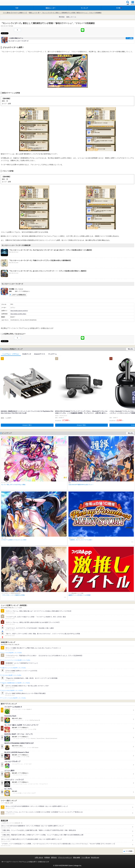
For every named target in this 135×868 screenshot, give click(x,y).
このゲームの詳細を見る (19, 295)
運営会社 (54, 857)
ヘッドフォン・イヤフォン (11, 354)
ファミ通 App (7, 3)
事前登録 (62, 17)
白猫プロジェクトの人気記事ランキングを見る (14, 668)
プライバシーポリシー (65, 857)
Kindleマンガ (27, 354)
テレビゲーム (52, 354)
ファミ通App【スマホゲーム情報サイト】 (15, 13)
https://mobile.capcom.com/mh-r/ (19, 311)
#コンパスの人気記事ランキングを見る (12, 653)
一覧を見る (130, 349)
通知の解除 (77, 857)
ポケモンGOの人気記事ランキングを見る (12, 690)
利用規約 (47, 857)
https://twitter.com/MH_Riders (18, 314)
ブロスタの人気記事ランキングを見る (12, 675)
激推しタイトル (71, 17)
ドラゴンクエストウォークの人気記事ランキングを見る (16, 660)
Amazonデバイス (40, 354)
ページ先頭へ (129, 851)
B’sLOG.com (95, 857)
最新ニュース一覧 (34, 13)
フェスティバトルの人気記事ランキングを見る (14, 698)
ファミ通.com (86, 857)
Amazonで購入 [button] (27, 425)
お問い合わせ (39, 857)
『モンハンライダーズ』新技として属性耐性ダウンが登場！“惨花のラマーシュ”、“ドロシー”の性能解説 (71, 13)
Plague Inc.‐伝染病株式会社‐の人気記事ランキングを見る (16, 683)
